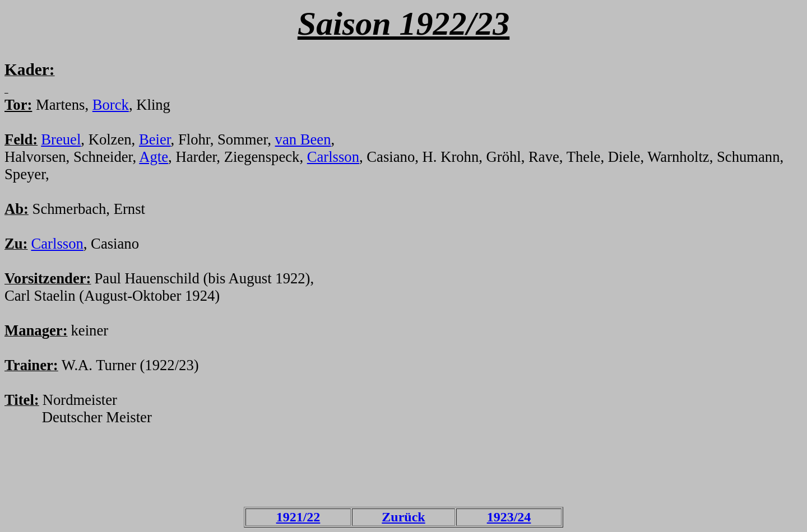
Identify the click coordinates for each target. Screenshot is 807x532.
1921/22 (298, 517)
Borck (111, 105)
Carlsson (333, 157)
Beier (155, 139)
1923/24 (509, 517)
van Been (303, 139)
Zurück (403, 517)
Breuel (61, 139)
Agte (154, 157)
